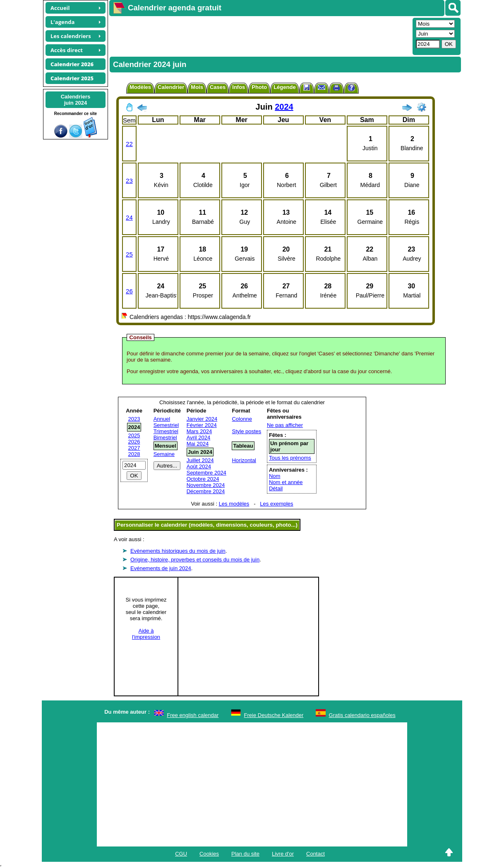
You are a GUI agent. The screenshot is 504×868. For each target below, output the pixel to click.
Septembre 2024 (206, 473)
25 (129, 254)
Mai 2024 (198, 444)
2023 (134, 419)
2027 (134, 448)
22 (129, 144)
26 (129, 291)
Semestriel (166, 425)
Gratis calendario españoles (362, 715)
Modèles (140, 87)
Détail (276, 488)
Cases (218, 87)
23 (129, 181)
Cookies (209, 854)
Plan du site (245, 854)
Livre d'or (283, 854)
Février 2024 (202, 425)
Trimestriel (166, 431)
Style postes (246, 431)
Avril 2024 (199, 438)
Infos (239, 87)
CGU (181, 854)
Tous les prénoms (290, 458)
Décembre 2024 (206, 491)
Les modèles (234, 504)
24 (129, 217)
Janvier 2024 (202, 419)
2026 (134, 442)
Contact (316, 854)
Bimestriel (165, 438)
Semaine (164, 454)
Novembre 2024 (206, 485)
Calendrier (171, 87)
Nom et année (286, 482)
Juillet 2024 (200, 460)
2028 (134, 454)
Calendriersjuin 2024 (76, 100)
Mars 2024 (199, 431)
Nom (275, 476)
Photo (259, 87)
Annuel (162, 419)
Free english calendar (193, 715)
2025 (134, 435)
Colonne (242, 419)
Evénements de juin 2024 (161, 568)
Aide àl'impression (146, 634)
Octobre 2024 (203, 479)
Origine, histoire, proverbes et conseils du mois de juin (195, 560)
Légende (284, 87)
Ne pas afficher (285, 425)
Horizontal (244, 460)
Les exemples (276, 504)
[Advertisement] (260, 36)
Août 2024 (199, 466)
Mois (197, 87)
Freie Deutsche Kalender (274, 715)
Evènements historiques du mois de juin (178, 551)
